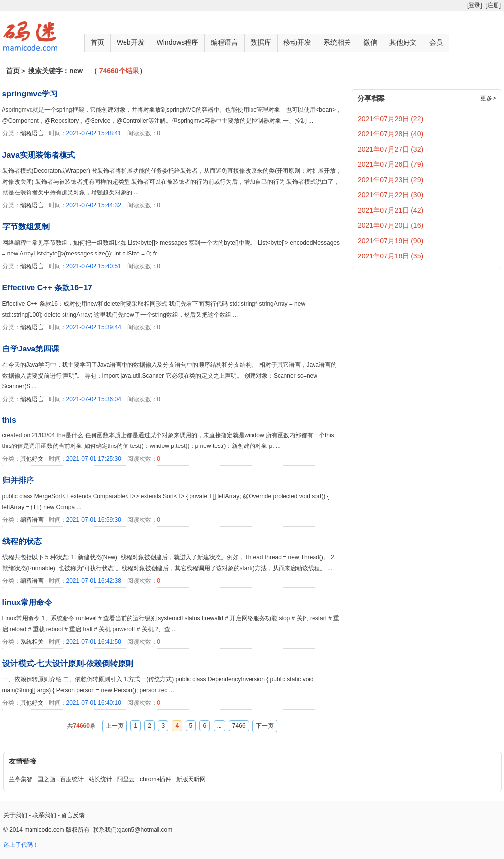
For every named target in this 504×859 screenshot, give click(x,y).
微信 (370, 42)
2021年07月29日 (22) (391, 119)
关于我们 (15, 815)
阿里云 (126, 779)
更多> (488, 98)
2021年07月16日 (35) (391, 256)
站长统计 (100, 779)
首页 (97, 42)
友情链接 (23, 761)
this (9, 420)
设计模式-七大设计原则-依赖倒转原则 (68, 663)
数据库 (261, 42)
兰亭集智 (21, 779)
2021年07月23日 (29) (391, 180)
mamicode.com (44, 830)
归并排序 (18, 480)
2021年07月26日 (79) (391, 164)
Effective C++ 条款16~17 (47, 288)
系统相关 (337, 42)
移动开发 (297, 42)
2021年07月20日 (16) (391, 225)
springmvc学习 (30, 94)
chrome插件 (156, 779)
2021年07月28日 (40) (391, 134)
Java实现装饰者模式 (39, 155)
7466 (239, 726)
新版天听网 (191, 779)
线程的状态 (22, 541)
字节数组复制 (26, 227)
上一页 (115, 726)
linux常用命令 (27, 602)
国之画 (46, 779)
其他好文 (403, 42)
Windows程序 (178, 42)
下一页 (265, 726)
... (220, 726)
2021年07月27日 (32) (391, 149)
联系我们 (44, 815)
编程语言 (224, 42)
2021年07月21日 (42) (391, 210)
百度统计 (72, 779)
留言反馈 (73, 815)
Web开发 (131, 42)
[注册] (493, 5)
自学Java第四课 (31, 349)
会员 (436, 42)
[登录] (475, 5)
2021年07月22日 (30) (391, 195)
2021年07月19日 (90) (391, 241)
